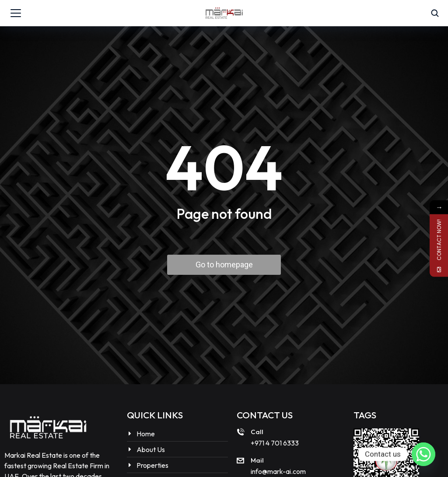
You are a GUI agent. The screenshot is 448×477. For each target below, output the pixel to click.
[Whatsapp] (423, 454)
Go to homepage (224, 265)
